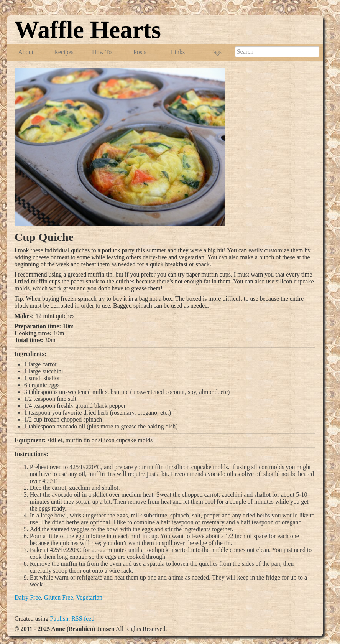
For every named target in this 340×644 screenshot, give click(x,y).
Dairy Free (28, 597)
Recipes (64, 52)
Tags (216, 52)
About (26, 52)
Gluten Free (59, 597)
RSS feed (83, 618)
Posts (140, 52)
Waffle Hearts (88, 30)
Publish (59, 618)
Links (178, 52)
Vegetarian (89, 597)
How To (102, 52)
